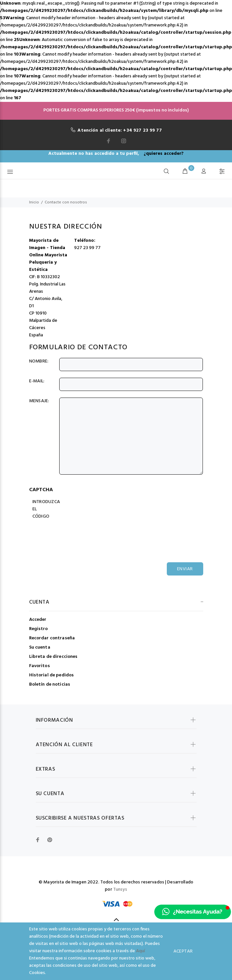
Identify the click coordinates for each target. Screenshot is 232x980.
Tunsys (120, 890)
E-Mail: (37, 381)
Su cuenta (40, 647)
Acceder (38, 620)
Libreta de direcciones (53, 657)
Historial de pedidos (52, 675)
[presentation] (83, 534)
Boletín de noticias (50, 684)
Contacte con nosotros (66, 202)
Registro (39, 629)
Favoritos (40, 666)
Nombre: (39, 362)
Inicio (34, 202)
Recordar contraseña (52, 638)
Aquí (140, 951)
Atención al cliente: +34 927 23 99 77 (119, 130)
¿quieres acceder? (164, 154)
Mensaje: (39, 401)
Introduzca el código (45, 509)
